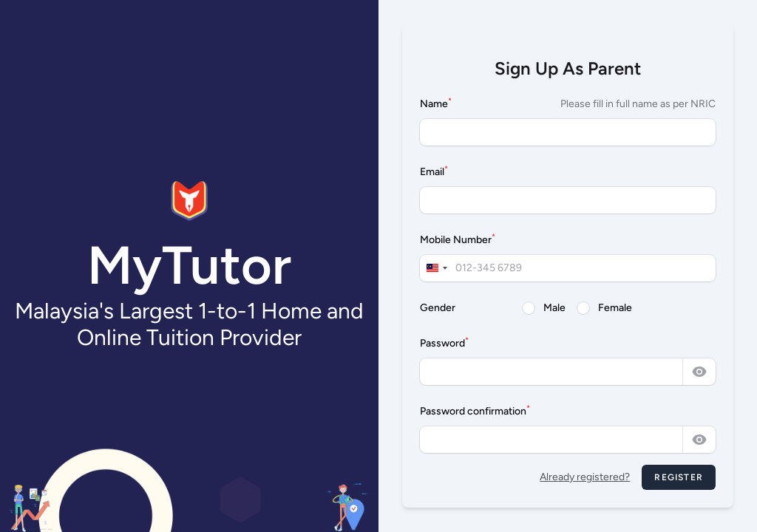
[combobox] (436, 268)
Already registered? (585, 477)
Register (679, 477)
